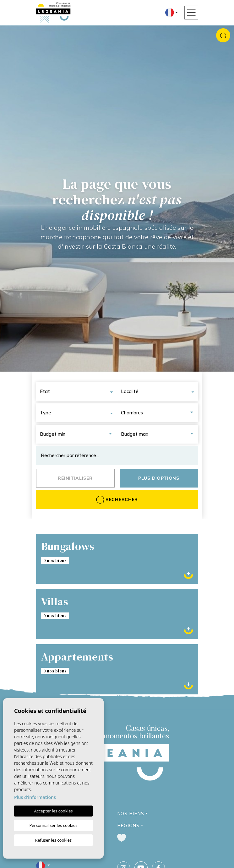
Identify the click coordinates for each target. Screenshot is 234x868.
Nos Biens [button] (131, 814)
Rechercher (117, 500)
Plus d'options (159, 478)
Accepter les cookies (53, 811)
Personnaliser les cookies (53, 825)
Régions (128, 825)
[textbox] (78, 391)
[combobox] (78, 391)
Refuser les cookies (53, 840)
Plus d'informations (35, 797)
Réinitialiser (75, 478)
